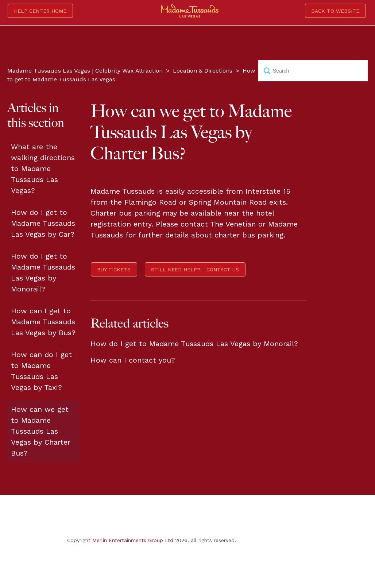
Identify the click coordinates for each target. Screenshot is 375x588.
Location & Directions (203, 71)
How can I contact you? (133, 360)
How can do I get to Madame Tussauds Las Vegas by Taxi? (41, 371)
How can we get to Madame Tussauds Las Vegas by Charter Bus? (41, 431)
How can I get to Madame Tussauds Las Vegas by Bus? (43, 322)
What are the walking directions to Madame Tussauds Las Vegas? (43, 169)
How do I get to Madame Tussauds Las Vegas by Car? (43, 223)
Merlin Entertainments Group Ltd (133, 540)
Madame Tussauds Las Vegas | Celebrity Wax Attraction (85, 71)
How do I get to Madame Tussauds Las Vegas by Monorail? (43, 272)
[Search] (313, 71)
